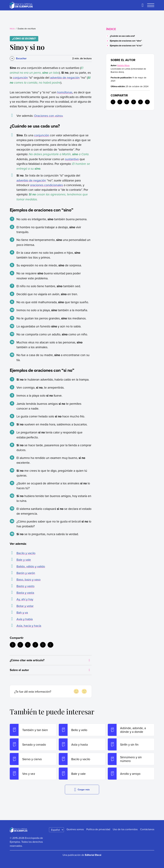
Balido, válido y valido (31, 566)
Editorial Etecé (93, 855)
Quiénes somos (75, 829)
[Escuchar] (18, 58)
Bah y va (22, 612)
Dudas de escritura (27, 28)
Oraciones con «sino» (49, 116)
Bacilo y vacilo (26, 553)
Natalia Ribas (123, 65)
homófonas (65, 92)
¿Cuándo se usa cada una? (122, 36)
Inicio (12, 28)
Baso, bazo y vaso (29, 579)
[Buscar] (143, 5)
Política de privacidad (98, 829)
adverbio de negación (65, 77)
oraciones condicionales (47, 185)
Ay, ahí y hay (25, 599)
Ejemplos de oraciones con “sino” (126, 41)
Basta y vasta (25, 593)
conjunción (20, 77)
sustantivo (72, 159)
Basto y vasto (25, 586)
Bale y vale (24, 560)
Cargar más (82, 790)
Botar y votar (25, 606)
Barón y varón (26, 573)
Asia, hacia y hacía (29, 626)
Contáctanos (147, 829)
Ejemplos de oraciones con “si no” (126, 46)
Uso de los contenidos (125, 829)
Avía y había (25, 619)
